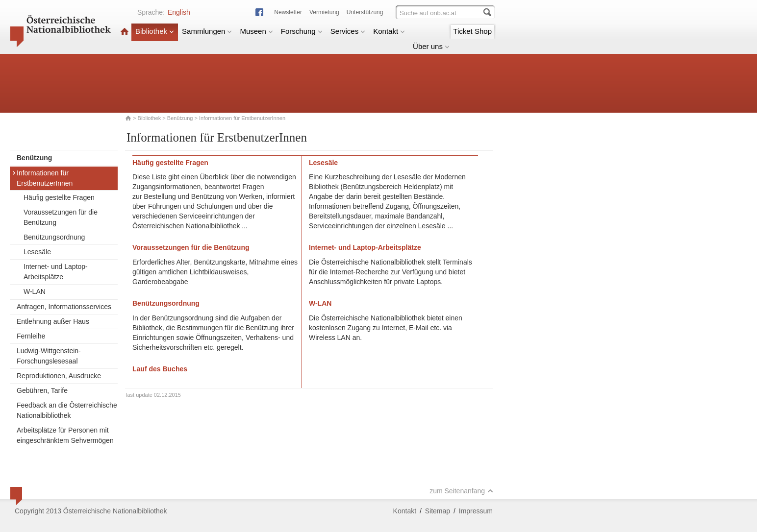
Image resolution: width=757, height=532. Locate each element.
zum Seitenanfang (461, 491)
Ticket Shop (472, 31)
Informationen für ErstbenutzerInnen (42, 178)
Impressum (476, 511)
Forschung (302, 31)
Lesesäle (37, 252)
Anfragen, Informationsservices (64, 307)
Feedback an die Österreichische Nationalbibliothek (67, 410)
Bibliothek (155, 31)
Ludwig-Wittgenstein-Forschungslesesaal (49, 356)
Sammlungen (207, 31)
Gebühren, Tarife (42, 390)
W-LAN (35, 291)
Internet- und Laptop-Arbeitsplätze (56, 272)
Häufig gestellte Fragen (59, 197)
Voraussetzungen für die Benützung (61, 217)
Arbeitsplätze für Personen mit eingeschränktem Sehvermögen (65, 435)
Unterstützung (365, 12)
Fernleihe (31, 336)
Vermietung (324, 12)
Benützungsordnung (54, 237)
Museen (256, 31)
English (179, 12)
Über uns (431, 46)
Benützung (180, 118)
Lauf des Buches (160, 369)
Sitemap (438, 511)
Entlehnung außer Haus (53, 321)
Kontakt (389, 31)
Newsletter (288, 12)
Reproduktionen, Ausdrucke (59, 376)
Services (348, 31)
